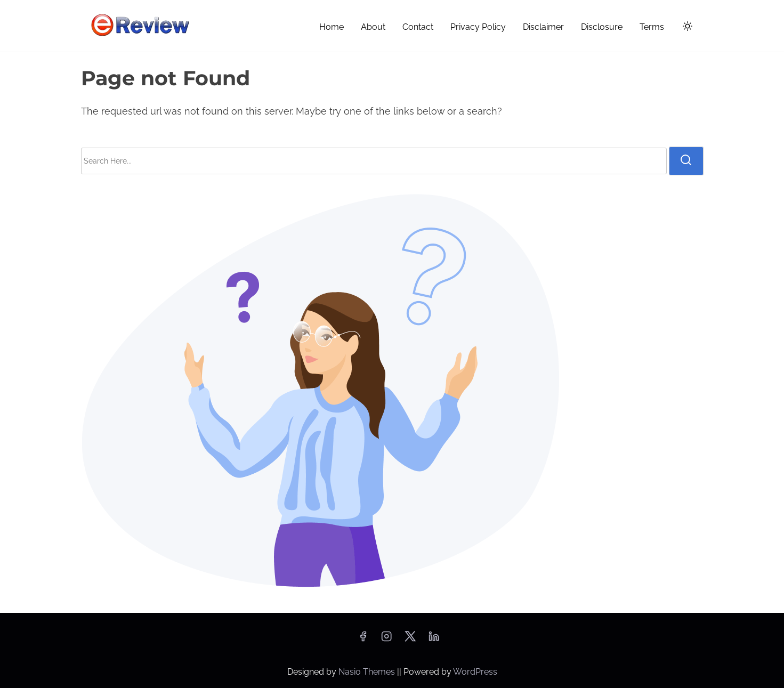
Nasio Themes (368, 672)
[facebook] (363, 640)
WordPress (475, 672)
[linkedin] (434, 640)
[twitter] (410, 640)
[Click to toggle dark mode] (685, 28)
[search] (686, 161)
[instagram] (386, 640)
